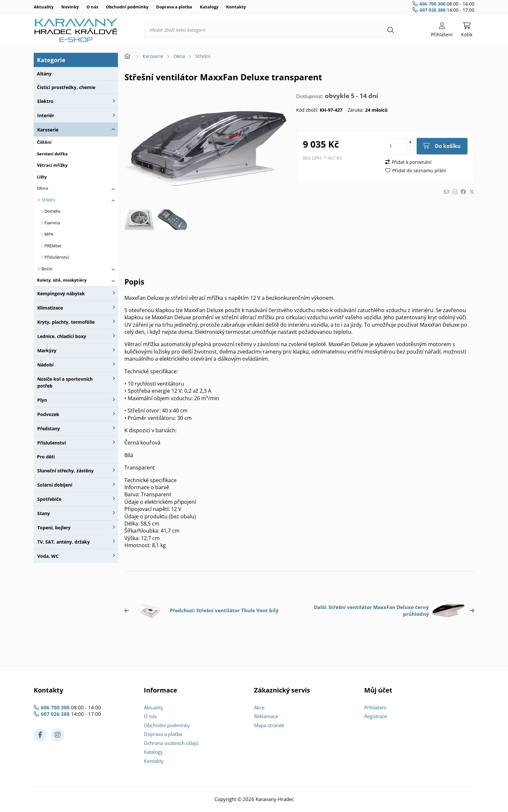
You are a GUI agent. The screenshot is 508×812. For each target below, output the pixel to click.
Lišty (42, 177)
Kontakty (236, 7)
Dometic (52, 211)
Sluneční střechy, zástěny (65, 471)
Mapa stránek (269, 725)
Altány (44, 74)
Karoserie (48, 130)
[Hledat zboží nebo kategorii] (271, 30)
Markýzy (47, 350)
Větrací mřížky (52, 165)
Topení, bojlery (54, 528)
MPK (49, 234)
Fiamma (52, 223)
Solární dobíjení (55, 485)
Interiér (46, 115)
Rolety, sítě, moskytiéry (62, 280)
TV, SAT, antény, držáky (63, 542)
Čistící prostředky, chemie (66, 87)
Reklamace (266, 716)
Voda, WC (48, 556)
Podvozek (48, 414)
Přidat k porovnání (412, 162)
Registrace (375, 716)
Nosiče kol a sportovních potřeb (65, 382)
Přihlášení (375, 707)
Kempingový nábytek (61, 293)
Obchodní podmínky (127, 7)
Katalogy (209, 7)
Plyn (42, 400)
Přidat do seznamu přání (419, 170)
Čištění (44, 142)
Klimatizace (50, 308)
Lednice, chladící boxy (62, 336)
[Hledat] (391, 30)
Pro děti (46, 457)
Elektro (45, 101)
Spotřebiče (49, 499)
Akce (259, 707)
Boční (47, 269)
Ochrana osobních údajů (171, 743)
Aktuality (44, 7)
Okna (43, 188)
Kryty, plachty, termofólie (66, 322)
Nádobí (45, 365)
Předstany (49, 429)
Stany (44, 513)
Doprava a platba (174, 7)
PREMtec (53, 246)
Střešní (48, 200)
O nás (92, 7)
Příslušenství (57, 257)
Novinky (70, 7)
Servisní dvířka (52, 154)
